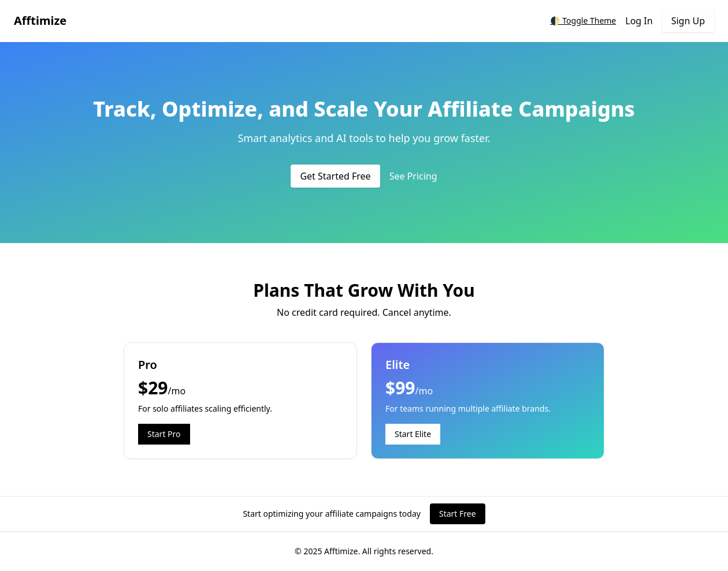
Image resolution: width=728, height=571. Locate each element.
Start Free (458, 514)
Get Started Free (335, 176)
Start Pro (164, 434)
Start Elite (413, 434)
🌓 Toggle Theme (583, 20)
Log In (639, 21)
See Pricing (413, 176)
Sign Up (688, 21)
